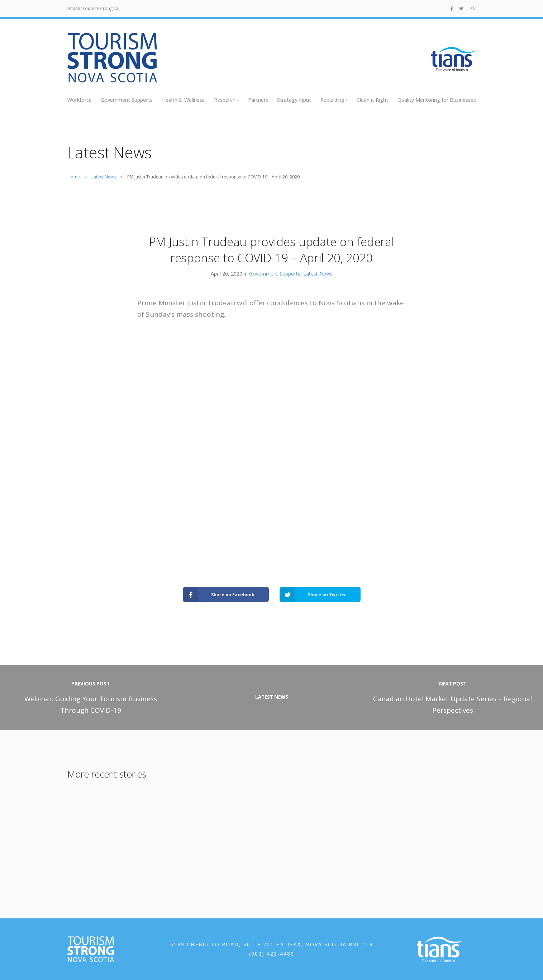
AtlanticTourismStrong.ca (93, 8)
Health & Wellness (183, 100)
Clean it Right (372, 100)
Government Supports (127, 100)
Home (74, 177)
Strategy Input (294, 100)
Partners (258, 100)
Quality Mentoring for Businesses (437, 100)
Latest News (104, 177)
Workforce (80, 100)
